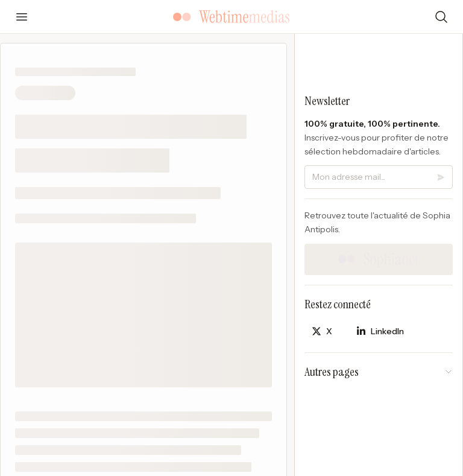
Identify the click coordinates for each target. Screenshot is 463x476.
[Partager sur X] (322, 332)
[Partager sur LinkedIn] (380, 332)
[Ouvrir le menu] (22, 17)
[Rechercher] (441, 17)
